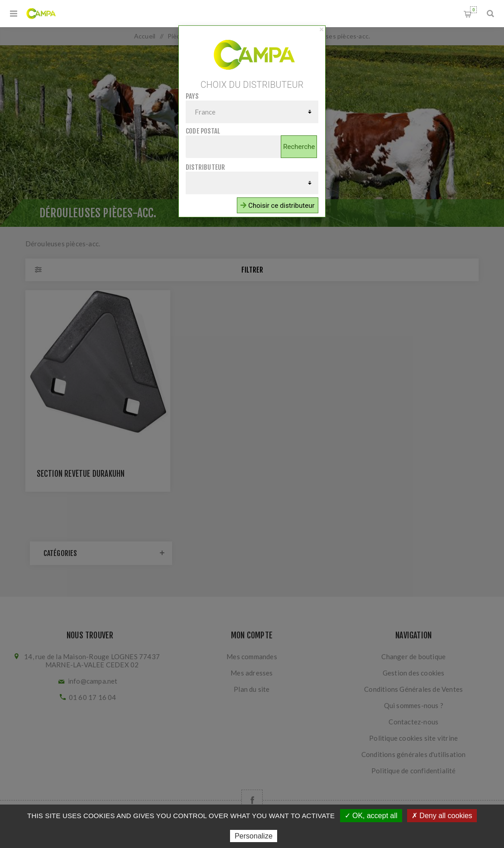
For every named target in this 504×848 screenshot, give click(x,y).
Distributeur (205, 167)
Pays (192, 96)
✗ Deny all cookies (442, 816)
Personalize (254, 836)
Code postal (203, 131)
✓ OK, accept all (371, 816)
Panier (473, 10)
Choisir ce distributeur (277, 206)
